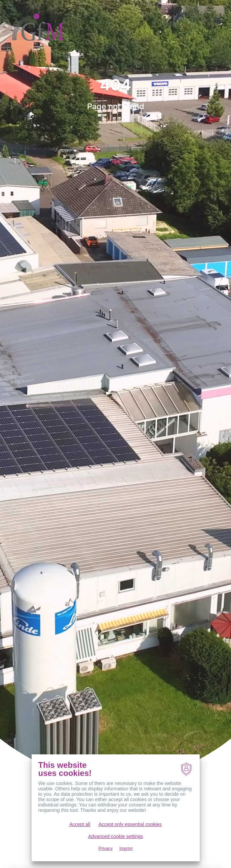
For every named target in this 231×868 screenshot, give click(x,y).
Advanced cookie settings (115, 836)
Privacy (106, 848)
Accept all (80, 824)
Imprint (126, 848)
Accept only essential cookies (130, 824)
